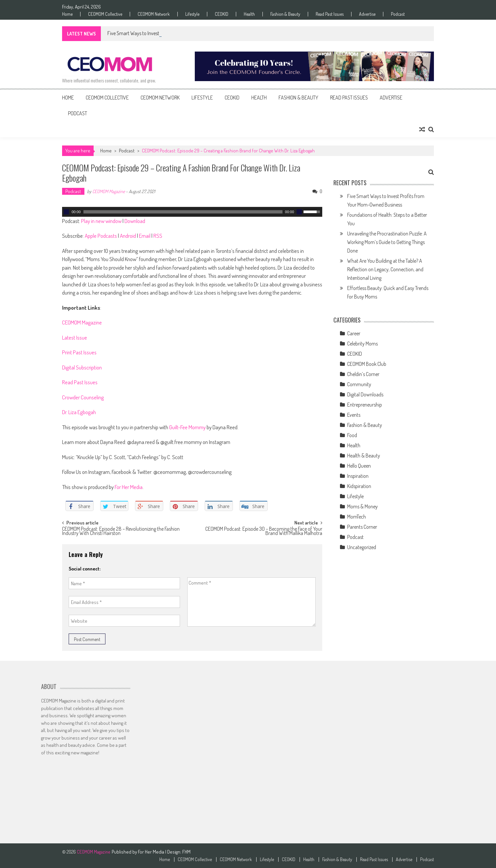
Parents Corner (362, 527)
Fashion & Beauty (285, 14)
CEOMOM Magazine (109, 191)
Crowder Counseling (83, 397)
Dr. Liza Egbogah (79, 412)
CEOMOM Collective (105, 14)
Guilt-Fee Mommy (187, 427)
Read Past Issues (330, 14)
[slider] (183, 212)
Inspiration (358, 476)
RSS (158, 236)
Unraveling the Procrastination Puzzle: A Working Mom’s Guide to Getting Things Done (387, 242)
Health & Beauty (364, 456)
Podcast (398, 14)
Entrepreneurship (365, 405)
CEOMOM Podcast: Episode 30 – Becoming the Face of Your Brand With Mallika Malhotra (264, 532)
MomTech (357, 517)
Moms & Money (362, 506)
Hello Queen (359, 466)
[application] (192, 212)
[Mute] (299, 212)
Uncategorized (362, 547)
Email (145, 236)
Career (354, 333)
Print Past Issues (79, 352)
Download (135, 221)
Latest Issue (75, 337)
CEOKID (222, 14)
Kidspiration (359, 486)
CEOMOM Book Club (367, 364)
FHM (186, 852)
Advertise (367, 14)
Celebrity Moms (362, 344)
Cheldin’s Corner (363, 374)
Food (352, 435)
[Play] (66, 212)
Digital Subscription (82, 367)
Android (128, 236)
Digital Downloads (365, 394)
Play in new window (101, 221)
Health (249, 14)
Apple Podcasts (101, 236)
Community (359, 384)
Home (67, 14)
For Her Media (129, 487)
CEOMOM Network (154, 14)
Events (354, 415)
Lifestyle (192, 14)
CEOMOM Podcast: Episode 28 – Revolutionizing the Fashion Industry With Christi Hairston (121, 532)
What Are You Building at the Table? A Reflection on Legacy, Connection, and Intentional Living (385, 269)
